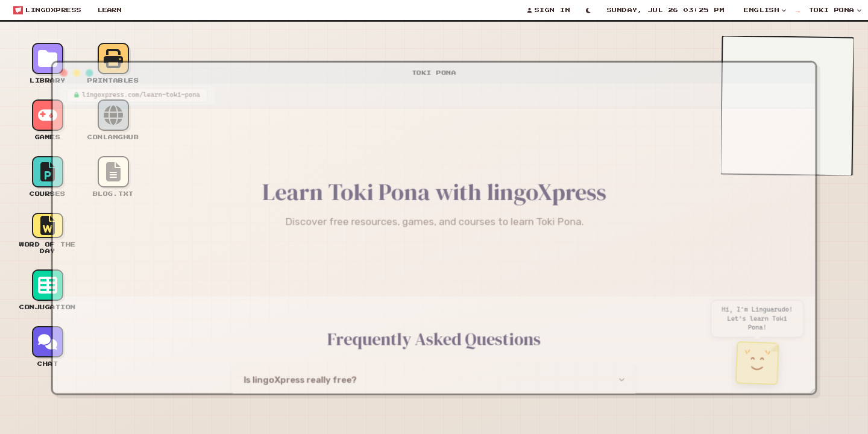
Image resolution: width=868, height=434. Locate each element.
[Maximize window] (76, 67)
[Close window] (49, 67)
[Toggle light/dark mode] (589, 10)
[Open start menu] (48, 10)
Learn (110, 10)
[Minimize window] (63, 67)
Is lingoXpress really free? (295, 386)
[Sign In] (549, 10)
